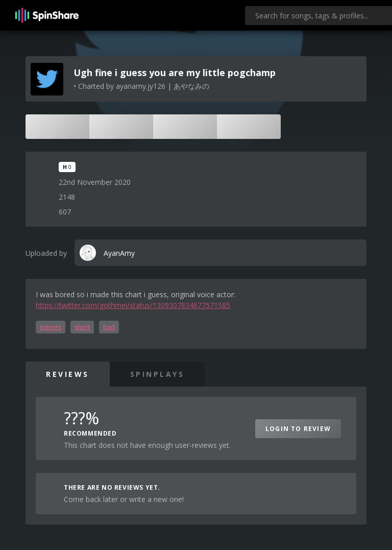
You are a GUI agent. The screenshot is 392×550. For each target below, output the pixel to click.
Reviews (68, 374)
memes (51, 327)
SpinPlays (157, 374)
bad (109, 327)
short (82, 327)
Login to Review (298, 429)
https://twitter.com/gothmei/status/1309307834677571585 (133, 305)
